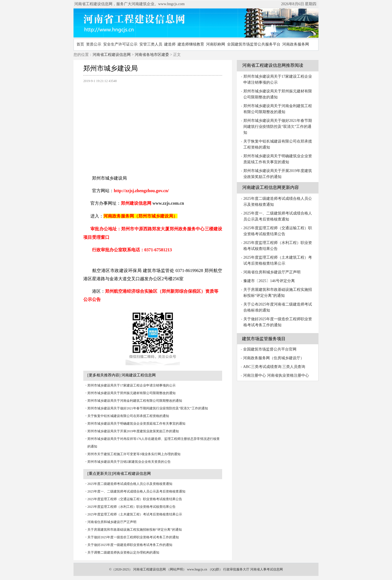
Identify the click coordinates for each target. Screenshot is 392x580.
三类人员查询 (294, 367)
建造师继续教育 (191, 44)
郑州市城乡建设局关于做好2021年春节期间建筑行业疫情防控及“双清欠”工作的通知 (148, 408)
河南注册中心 (255, 375)
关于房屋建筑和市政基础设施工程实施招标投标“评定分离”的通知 (135, 530)
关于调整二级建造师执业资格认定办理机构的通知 (123, 552)
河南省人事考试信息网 (267, 569)
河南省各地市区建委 (152, 55)
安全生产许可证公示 (120, 44)
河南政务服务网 (296, 44)
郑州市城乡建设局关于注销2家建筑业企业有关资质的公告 (129, 462)
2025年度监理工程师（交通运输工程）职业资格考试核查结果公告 (135, 499)
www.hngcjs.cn (197, 569)
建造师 (170, 44)
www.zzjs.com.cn (168, 203)
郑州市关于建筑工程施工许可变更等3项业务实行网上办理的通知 (134, 454)
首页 (80, 44)
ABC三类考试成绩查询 (262, 367)
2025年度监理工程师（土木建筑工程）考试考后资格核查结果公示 (135, 514)
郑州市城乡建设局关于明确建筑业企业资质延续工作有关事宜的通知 (136, 424)
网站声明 (176, 569)
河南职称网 (216, 44)
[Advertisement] (153, 126)
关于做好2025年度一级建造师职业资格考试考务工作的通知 (130, 545)
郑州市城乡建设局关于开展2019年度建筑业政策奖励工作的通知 (133, 431)
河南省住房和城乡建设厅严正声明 (112, 522)
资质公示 (94, 44)
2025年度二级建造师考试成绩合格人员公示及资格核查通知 (130, 484)
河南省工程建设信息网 (112, 55)
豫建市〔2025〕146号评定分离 (269, 281)
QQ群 (215, 569)
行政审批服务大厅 (236, 569)
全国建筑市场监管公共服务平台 (254, 44)
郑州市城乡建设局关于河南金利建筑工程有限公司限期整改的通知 (135, 401)
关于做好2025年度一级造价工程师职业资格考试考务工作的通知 (133, 537)
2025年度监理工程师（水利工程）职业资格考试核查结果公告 (131, 507)
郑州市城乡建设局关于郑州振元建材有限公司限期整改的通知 (131, 393)
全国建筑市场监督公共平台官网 (270, 349)
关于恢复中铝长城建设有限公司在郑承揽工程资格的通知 (128, 416)
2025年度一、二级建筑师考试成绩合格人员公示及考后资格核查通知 (136, 491)
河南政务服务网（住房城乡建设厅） (274, 358)
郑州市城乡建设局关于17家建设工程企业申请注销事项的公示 (131, 385)
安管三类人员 (151, 44)
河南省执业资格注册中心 (288, 375)
